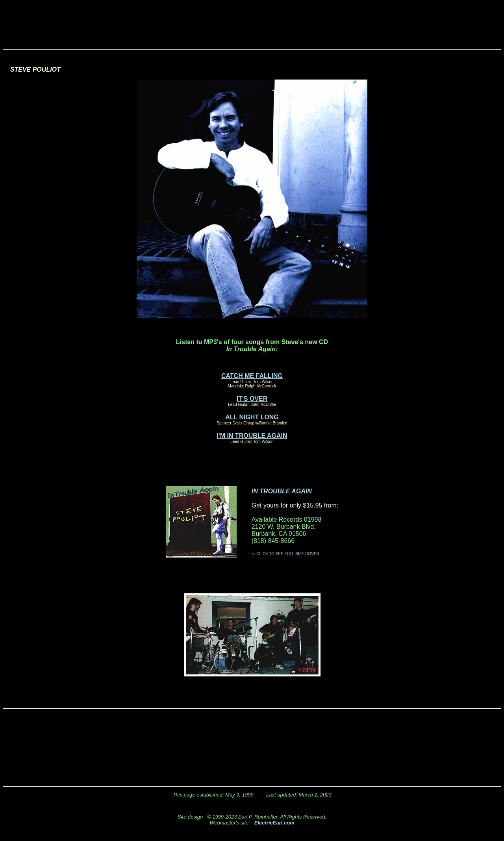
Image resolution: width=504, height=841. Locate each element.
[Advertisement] (252, 21)
